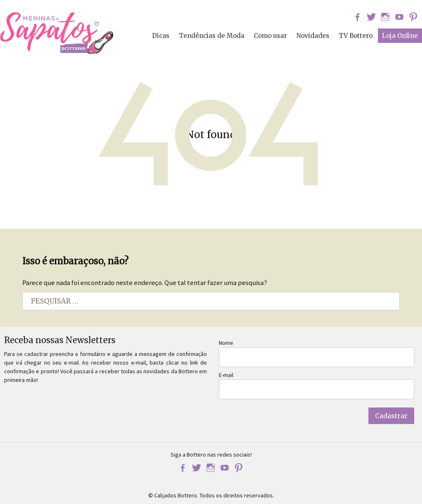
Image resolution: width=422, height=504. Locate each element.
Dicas (161, 36)
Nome (226, 343)
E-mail (226, 375)
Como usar (270, 36)
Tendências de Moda (212, 36)
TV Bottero (356, 36)
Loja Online (400, 36)
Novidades (313, 36)
